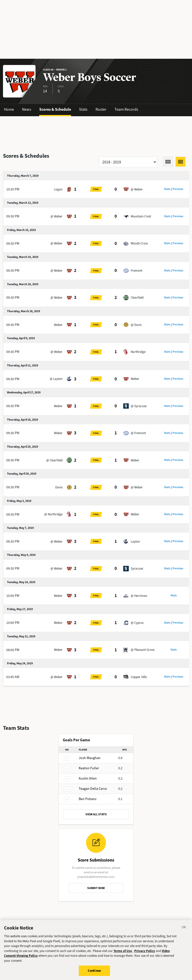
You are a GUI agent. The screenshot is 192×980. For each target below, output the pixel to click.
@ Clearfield (54, 460)
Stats (83, 109)
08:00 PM (13, 650)
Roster (101, 109)
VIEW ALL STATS (96, 814)
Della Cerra (93, 789)
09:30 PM (13, 216)
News (27, 109)
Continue (94, 975)
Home (9, 109)
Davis (59, 487)
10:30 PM (13, 189)
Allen (88, 778)
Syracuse (137, 568)
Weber (58, 325)
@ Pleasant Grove (143, 650)
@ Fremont (138, 433)
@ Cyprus (137, 623)
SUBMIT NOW (96, 888)
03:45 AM (13, 677)
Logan (58, 189)
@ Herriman (139, 596)
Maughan (90, 758)
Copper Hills (139, 677)
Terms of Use (123, 955)
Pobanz (88, 799)
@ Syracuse (139, 406)
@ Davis (136, 325)
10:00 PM (13, 596)
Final (96, 189)
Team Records (126, 109)
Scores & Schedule (55, 109)
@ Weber (137, 189)
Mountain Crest (141, 216)
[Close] (184, 932)
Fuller (89, 768)
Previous (178, 189)
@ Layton (56, 379)
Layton (135, 541)
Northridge (138, 352)
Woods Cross (139, 243)
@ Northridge (53, 514)
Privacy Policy (145, 955)
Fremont (136, 271)
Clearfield (137, 298)
